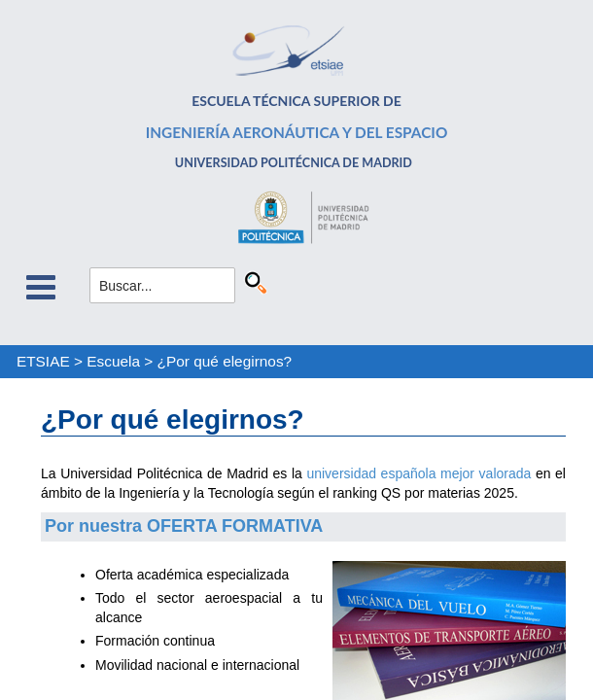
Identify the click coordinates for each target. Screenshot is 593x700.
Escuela (113, 361)
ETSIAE (43, 361)
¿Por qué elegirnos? (225, 361)
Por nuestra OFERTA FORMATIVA (184, 526)
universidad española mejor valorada (419, 473)
